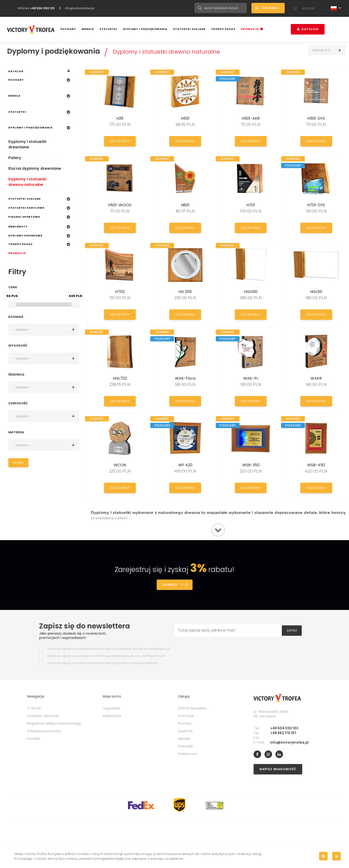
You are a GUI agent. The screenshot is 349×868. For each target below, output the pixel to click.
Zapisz (292, 630)
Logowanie (112, 708)
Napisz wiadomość (278, 769)
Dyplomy (185, 731)
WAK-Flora (185, 378)
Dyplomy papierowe (25, 236)
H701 (251, 205)
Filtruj (18, 463)
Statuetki (108, 29)
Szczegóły (120, 141)
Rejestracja (112, 716)
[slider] (12, 304)
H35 (120, 118)
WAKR (316, 378)
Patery (15, 158)
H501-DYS (316, 118)
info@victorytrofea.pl (80, 8)
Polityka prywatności (44, 731)
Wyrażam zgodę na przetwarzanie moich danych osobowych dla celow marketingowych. (109, 649)
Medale (88, 29)
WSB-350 (251, 465)
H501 (185, 118)
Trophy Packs (223, 29)
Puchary (68, 29)
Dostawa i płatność (43, 716)
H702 (120, 292)
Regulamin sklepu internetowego (54, 723)
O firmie (34, 708)
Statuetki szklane (189, 29)
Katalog (308, 29)
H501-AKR (251, 118)
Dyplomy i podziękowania (145, 29)
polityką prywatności (144, 663)
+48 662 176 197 (283, 733)
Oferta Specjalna (192, 708)
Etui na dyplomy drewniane (35, 168)
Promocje (250, 29)
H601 (185, 205)
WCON (120, 465)
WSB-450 (316, 465)
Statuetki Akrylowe (26, 208)
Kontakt (34, 739)
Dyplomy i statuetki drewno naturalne (166, 52)
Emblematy (18, 226)
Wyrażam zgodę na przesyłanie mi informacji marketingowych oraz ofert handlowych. (107, 656)
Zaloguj (271, 8)
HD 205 (185, 292)
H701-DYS (316, 205)
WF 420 (185, 465)
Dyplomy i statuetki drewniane (27, 144)
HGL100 (251, 292)
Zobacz (170, 585)
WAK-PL (251, 378)
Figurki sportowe (24, 217)
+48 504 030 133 (284, 728)
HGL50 (316, 292)
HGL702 (120, 378)
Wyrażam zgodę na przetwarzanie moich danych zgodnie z (103, 663)
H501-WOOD (120, 205)
